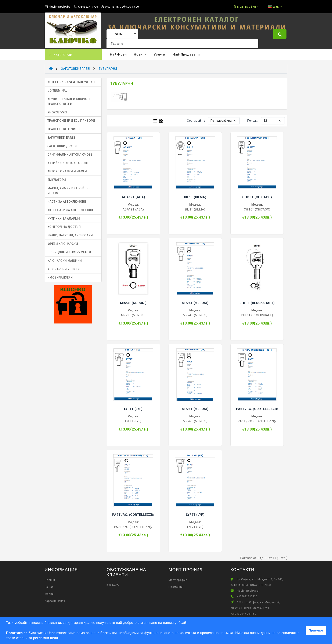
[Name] (280, 38)
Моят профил (178, 577)
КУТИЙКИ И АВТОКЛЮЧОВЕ (68, 160)
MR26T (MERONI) (195, 406)
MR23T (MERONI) (133, 300)
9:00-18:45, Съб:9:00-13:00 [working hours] (120, 7)
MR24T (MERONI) (195, 300)
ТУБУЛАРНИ (108, 66)
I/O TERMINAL (57, 88)
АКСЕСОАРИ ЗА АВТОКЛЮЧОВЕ (71, 208)
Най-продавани (186, 52)
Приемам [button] (316, 630)
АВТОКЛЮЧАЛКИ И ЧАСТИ (67, 169)
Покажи (253, 118)
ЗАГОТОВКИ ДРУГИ (62, 144)
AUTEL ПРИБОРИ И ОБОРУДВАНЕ (72, 79)
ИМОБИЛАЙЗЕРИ (60, 275)
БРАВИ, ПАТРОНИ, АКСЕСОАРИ (70, 233)
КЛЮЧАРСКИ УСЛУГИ (64, 267)
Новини (140, 52)
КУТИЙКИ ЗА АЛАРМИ (64, 216)
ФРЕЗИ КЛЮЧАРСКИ (63, 241)
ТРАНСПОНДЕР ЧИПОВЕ (65, 127)
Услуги (160, 52)
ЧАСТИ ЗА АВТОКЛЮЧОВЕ (67, 199)
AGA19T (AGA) (133, 195)
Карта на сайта (55, 598)
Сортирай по (196, 118)
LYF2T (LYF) (195, 512)
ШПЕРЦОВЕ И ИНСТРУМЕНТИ (69, 250)
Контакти (113, 582)
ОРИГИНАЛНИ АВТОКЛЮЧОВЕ (70, 152)
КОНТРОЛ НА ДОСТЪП (64, 224)
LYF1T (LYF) (133, 406)
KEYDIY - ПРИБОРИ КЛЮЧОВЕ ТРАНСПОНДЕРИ (69, 99)
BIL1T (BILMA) (195, 195)
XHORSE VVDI (57, 110)
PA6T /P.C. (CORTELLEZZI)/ (257, 406)
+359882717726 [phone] (86, 7)
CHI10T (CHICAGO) (257, 195)
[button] (61, 638)
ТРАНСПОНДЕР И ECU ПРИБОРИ (71, 118)
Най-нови (118, 52)
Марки (49, 591)
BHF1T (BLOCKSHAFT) (257, 300)
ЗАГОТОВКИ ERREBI (76, 66)
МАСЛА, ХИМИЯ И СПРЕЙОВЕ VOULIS (69, 188)
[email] (58, 6)
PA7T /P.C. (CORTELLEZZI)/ (133, 512)
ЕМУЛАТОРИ (57, 177)
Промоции (176, 584)
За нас (49, 584)
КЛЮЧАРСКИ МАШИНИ (65, 258)
